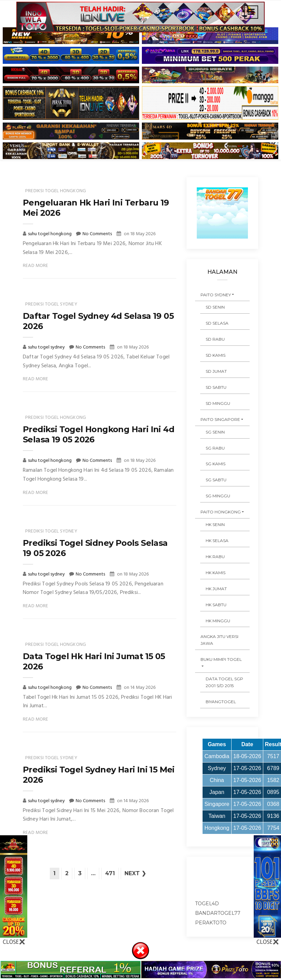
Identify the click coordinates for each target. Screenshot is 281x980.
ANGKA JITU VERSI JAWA (219, 640)
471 (110, 873)
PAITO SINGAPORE (220, 419)
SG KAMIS (216, 464)
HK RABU (215, 557)
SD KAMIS (216, 355)
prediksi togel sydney (51, 304)
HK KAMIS (216, 573)
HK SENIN (215, 524)
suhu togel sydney (47, 347)
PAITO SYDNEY (216, 295)
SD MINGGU (218, 403)
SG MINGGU (218, 496)
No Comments (97, 234)
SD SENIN (215, 307)
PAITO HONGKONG (221, 512)
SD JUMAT (216, 371)
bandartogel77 (218, 913)
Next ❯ (135, 873)
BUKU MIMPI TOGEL (221, 659)
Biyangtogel (221, 702)
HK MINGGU (218, 621)
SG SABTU (216, 480)
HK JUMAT (216, 589)
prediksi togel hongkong (56, 191)
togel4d (207, 904)
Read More (36, 266)
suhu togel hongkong (50, 234)
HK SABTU (216, 605)
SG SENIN (215, 432)
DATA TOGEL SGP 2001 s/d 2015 (224, 682)
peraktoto (211, 923)
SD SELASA (217, 323)
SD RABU (215, 339)
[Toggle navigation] (251, 12)
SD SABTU (216, 387)
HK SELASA (217, 541)
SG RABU (215, 448)
